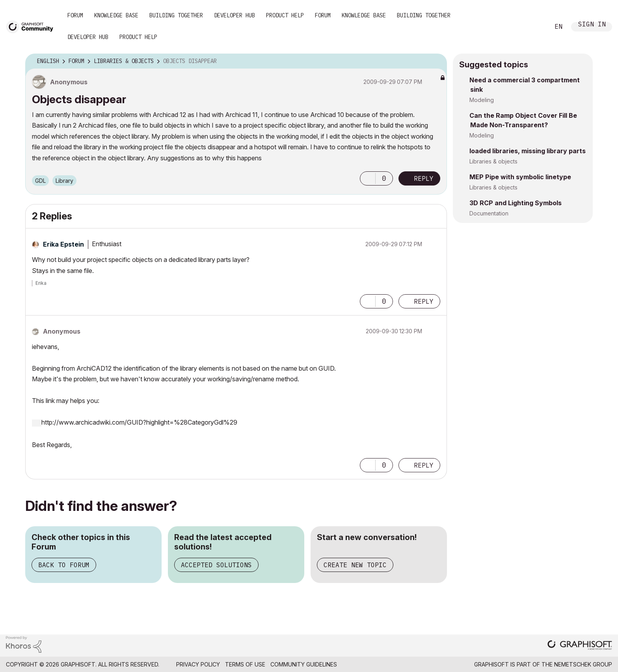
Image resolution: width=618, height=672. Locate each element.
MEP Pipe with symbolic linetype (520, 177)
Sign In (592, 25)
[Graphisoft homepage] (580, 646)
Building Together (176, 15)
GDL (40, 181)
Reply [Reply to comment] (424, 301)
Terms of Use (245, 664)
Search (535, 27)
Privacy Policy (198, 664)
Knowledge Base (116, 15)
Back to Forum (64, 565)
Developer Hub (235, 15)
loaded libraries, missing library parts (528, 151)
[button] (368, 178)
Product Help (285, 15)
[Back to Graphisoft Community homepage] (32, 26)
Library (64, 181)
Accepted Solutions (216, 565)
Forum (75, 15)
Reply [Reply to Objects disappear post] (424, 178)
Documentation (489, 213)
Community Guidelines (304, 664)
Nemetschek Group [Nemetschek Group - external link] (583, 664)
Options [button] (436, 61)
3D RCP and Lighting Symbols (516, 203)
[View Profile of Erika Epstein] (63, 244)
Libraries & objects (493, 161)
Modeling (482, 100)
